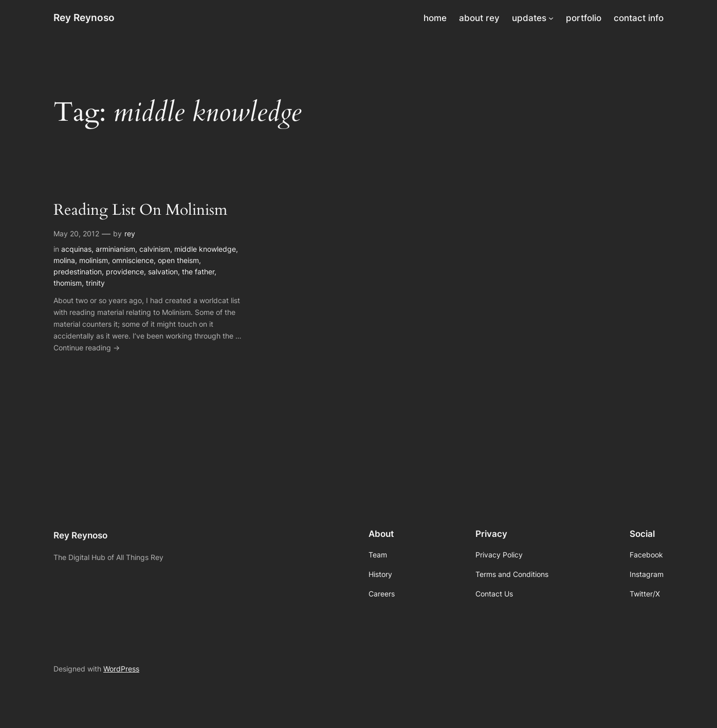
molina (64, 260)
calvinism (155, 249)
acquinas (76, 249)
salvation (163, 272)
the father (198, 272)
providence (125, 272)
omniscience (133, 260)
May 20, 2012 (76, 234)
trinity (95, 283)
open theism (178, 260)
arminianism (115, 249)
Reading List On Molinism (140, 211)
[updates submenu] (551, 18)
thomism (68, 283)
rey (130, 234)
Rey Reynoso (84, 17)
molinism (94, 260)
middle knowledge (205, 249)
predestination (78, 272)
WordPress (121, 669)
